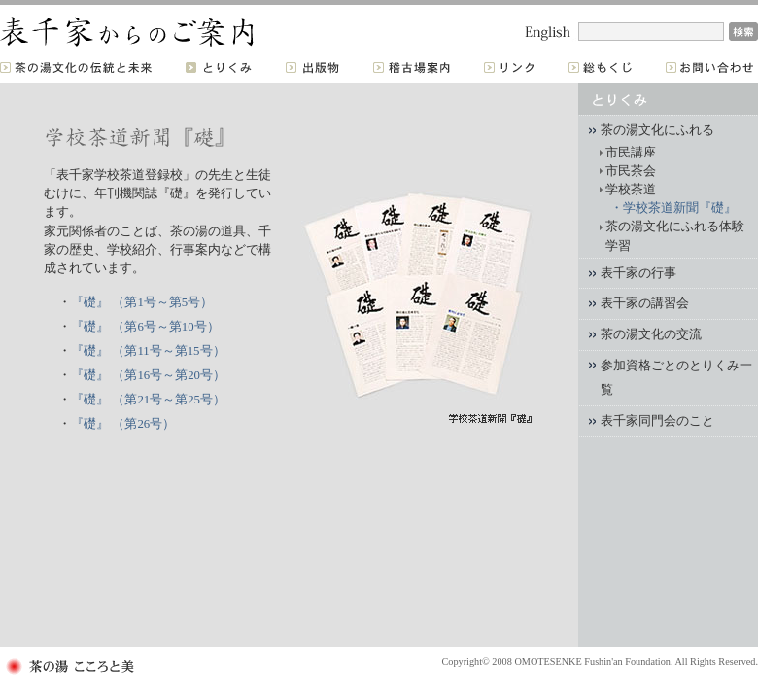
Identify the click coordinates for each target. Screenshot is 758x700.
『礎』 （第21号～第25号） (148, 400)
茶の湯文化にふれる (657, 130)
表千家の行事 (638, 273)
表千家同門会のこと (657, 421)
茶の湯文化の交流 (651, 334)
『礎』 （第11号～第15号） (148, 351)
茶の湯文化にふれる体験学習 (675, 236)
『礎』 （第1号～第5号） (142, 302)
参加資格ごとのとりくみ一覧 (676, 378)
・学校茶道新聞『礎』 (673, 208)
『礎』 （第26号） (123, 424)
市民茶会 (631, 171)
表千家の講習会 (645, 303)
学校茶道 (631, 190)
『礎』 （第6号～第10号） (145, 327)
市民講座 (631, 153)
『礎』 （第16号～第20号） (148, 375)
